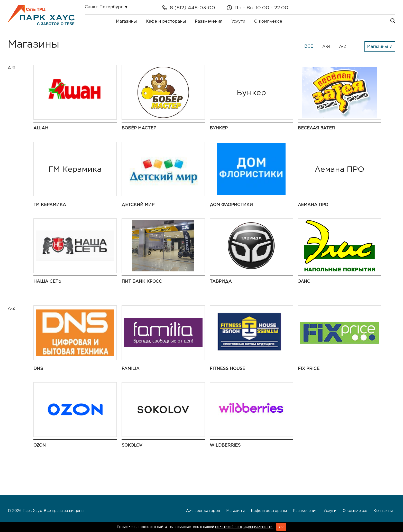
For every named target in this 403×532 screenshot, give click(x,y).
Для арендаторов (203, 511)
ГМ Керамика (50, 205)
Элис (304, 281)
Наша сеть (47, 281)
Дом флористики (231, 205)
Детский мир (138, 205)
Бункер (219, 128)
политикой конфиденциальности (244, 527)
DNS (38, 369)
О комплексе (268, 21)
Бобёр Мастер (139, 128)
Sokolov (132, 445)
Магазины (126, 21)
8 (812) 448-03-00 (193, 8)
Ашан (41, 128)
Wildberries (225, 445)
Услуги (238, 21)
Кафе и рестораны (166, 21)
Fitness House (227, 369)
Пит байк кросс (142, 281)
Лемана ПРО (313, 205)
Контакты (383, 511)
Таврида (221, 281)
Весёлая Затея (316, 128)
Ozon (40, 445)
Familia (131, 369)
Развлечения (209, 21)
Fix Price (309, 369)
